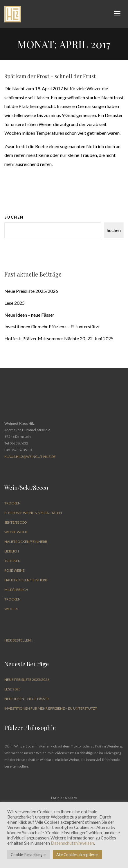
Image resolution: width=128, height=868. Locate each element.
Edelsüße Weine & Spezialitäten (33, 513)
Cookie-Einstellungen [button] (29, 855)
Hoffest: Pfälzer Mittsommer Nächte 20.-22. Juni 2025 (59, 338)
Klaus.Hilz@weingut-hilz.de (30, 457)
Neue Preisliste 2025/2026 (31, 291)
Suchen (14, 217)
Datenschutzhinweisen (72, 843)
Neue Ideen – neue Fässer (29, 315)
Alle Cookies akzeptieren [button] (77, 855)
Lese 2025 (15, 303)
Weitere (12, 609)
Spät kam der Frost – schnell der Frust (50, 76)
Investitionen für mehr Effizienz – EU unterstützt (52, 326)
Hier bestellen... (19, 640)
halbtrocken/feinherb (26, 542)
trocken (12, 503)
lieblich (12, 551)
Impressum (64, 798)
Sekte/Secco (16, 522)
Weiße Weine (16, 532)
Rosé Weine (15, 570)
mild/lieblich (16, 590)
